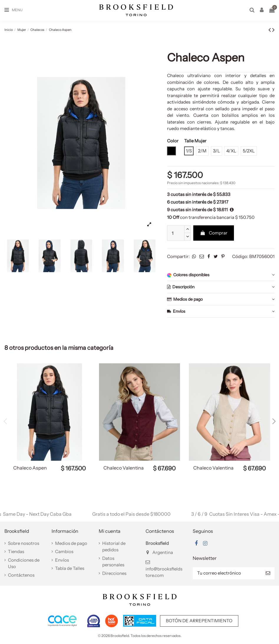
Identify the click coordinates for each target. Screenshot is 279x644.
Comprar (214, 233)
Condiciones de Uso (24, 563)
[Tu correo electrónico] (227, 573)
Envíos (221, 311)
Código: (240, 256)
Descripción (221, 287)
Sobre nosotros (24, 543)
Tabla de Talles (70, 568)
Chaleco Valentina (124, 468)
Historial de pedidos (114, 547)
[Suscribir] (268, 573)
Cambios (64, 551)
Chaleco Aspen (30, 468)
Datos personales (113, 562)
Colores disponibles (221, 275)
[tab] (221, 275)
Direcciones (114, 573)
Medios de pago (221, 299)
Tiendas (16, 551)
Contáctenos (21, 575)
